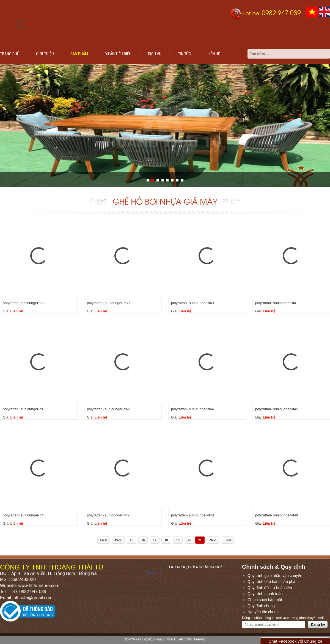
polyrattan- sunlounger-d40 (192, 303)
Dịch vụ (155, 54)
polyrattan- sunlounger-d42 (108, 409)
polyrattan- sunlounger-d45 (277, 409)
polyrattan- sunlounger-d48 (192, 515)
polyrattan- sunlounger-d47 (108, 515)
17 (155, 540)
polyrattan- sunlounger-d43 (24, 409)
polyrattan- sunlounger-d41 (277, 303)
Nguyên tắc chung (263, 612)
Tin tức (184, 54)
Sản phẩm (79, 54)
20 (189, 540)
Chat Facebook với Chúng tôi (295, 641)
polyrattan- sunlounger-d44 (192, 409)
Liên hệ (214, 54)
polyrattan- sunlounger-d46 (24, 515)
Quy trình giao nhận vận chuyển (275, 576)
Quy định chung (261, 606)
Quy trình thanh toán (265, 594)
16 (143, 540)
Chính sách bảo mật (265, 600)
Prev (118, 540)
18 (166, 540)
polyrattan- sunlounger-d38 (24, 303)
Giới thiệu (45, 54)
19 (178, 540)
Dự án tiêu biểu (118, 54)
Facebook (154, 573)
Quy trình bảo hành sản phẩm (273, 582)
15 (131, 540)
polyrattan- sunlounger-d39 (108, 303)
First (104, 540)
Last (228, 540)
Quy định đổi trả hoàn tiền (270, 588)
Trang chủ (10, 54)
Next (213, 540)
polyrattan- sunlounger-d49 (277, 515)
